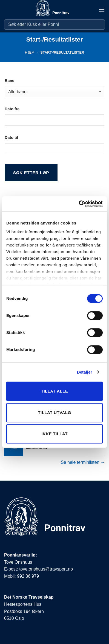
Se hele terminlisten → (83, 462)
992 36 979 (28, 576)
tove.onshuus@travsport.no (46, 569)
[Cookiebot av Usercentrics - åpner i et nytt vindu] (79, 204)
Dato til (11, 138)
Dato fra (12, 109)
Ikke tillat (55, 434)
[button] (102, 9)
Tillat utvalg (54, 413)
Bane (9, 81)
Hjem (30, 52)
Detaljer (85, 372)
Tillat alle (55, 391)
